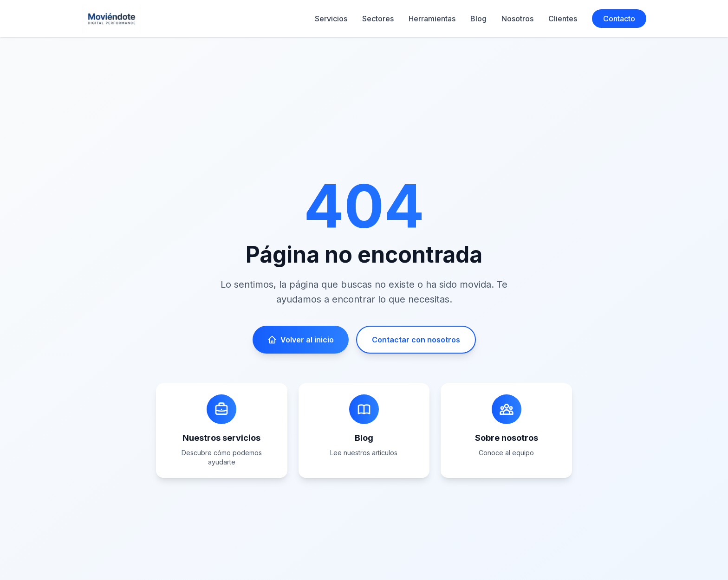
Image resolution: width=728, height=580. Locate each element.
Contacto (619, 19)
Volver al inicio (301, 340)
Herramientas (432, 19)
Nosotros (517, 19)
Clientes (563, 19)
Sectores (378, 19)
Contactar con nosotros (416, 340)
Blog (478, 19)
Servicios (331, 19)
